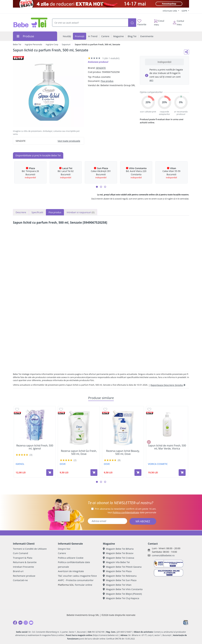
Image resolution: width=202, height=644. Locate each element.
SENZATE (101, 68)
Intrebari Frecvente (23, 567)
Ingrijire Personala (33, 44)
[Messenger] (20, 623)
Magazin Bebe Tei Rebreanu (120, 576)
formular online (84, 585)
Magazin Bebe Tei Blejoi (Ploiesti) (122, 594)
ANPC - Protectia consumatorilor (76, 580)
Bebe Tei (17, 44)
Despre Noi (64, 549)
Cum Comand (21, 553)
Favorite (142, 23)
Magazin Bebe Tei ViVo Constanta (123, 589)
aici (151, 80)
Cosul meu (159, 22)
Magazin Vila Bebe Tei (116, 562)
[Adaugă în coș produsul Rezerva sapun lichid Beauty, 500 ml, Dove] (138, 473)
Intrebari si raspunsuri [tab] (80, 212)
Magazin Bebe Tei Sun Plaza (120, 580)
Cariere (62, 553)
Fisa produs (107, 81)
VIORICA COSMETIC (158, 464)
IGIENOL (20, 464)
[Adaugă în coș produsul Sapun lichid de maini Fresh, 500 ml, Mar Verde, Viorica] (182, 473)
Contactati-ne (20, 580)
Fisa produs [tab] (55, 212)
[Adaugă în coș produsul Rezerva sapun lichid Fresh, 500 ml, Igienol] (50, 473)
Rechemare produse (24, 576)
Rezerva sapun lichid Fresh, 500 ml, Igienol (35, 447)
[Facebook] (15, 623)
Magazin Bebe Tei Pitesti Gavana (122, 567)
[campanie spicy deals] (101, 4)
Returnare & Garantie (25, 562)
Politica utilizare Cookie (71, 558)
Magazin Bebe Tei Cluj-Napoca (121, 598)
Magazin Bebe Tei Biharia (118, 549)
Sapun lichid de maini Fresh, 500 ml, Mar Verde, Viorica (167, 447)
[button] (97, 187)
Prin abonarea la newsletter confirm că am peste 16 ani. (126, 509)
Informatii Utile (170, 11)
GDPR (185, 11)
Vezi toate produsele (69, 141)
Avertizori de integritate (71, 571)
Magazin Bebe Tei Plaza (117, 571)
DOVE (63, 464)
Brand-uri (18, 571)
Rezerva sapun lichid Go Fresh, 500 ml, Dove (79, 452)
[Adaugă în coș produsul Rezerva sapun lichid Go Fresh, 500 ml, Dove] (94, 473)
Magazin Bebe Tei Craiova (119, 558)
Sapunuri (66, 44)
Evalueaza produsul (98, 62)
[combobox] (90, 23)
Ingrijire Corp (52, 44)
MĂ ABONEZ (143, 521)
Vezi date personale (132, 512)
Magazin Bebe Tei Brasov (118, 553)
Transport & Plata (23, 558)
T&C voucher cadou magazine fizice (77, 576)
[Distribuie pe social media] (187, 52)
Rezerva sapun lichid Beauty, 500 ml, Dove (123, 452)
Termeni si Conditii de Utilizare (30, 549)
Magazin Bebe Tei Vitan (117, 585)
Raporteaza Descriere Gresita (168, 385)
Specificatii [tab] (37, 212)
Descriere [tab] (21, 212)
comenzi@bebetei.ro (163, 555)
